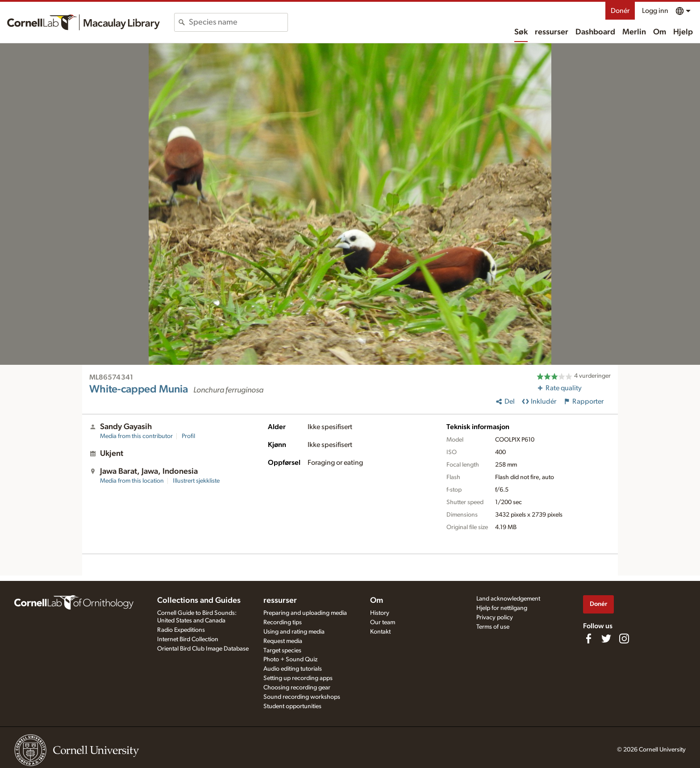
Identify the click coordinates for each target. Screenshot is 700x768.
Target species (282, 651)
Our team (383, 622)
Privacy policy (495, 618)
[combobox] (238, 22)
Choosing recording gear (297, 688)
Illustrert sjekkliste (196, 481)
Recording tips (283, 622)
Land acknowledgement (508, 599)
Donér (620, 11)
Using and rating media (294, 632)
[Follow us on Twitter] (606, 639)
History (380, 613)
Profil (188, 436)
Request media (283, 641)
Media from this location (132, 481)
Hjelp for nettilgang (502, 608)
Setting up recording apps (298, 678)
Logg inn (655, 11)
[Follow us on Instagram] (624, 639)
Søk (521, 32)
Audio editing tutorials (293, 669)
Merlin (634, 32)
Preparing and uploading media (305, 613)
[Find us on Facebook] (588, 639)
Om (660, 32)
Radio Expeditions (181, 630)
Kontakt (380, 632)
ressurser (552, 32)
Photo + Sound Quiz (290, 659)
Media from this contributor (136, 436)
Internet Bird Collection (188, 639)
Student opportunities (292, 706)
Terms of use (493, 627)
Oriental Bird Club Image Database (203, 649)
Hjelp (683, 32)
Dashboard (595, 32)
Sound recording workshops (302, 697)
